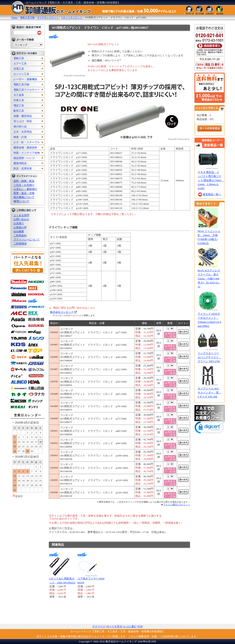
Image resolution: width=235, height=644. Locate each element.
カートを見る (114, 626)
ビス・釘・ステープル (27, 142)
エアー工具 (20, 63)
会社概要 (19, 231)
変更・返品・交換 (24, 193)
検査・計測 (20, 137)
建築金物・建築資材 (25, 147)
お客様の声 (20, 227)
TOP (140, 626)
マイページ (99, 626)
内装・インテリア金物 (27, 153)
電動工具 (19, 58)
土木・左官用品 (23, 132)
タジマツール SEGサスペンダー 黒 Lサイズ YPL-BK (209, 393)
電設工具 (19, 105)
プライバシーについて (27, 240)
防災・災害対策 (23, 168)
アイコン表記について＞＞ (177, 505)
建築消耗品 (20, 163)
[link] (210, 428)
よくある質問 (21, 215)
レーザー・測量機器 (25, 79)
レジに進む (130, 626)
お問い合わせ (21, 219)
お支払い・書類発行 (25, 189)
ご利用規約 (20, 235)
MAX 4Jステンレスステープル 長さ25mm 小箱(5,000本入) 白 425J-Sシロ (209, 278)
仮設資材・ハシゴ (24, 158)
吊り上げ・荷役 (23, 121)
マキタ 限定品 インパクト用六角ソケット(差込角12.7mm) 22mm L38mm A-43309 (211, 180)
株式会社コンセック (62, 312)
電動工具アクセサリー (27, 90)
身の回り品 (20, 126)
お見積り (19, 223)
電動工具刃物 (21, 84)
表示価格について (24, 197)
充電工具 (19, 69)
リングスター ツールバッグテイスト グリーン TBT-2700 (209, 357)
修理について (21, 201)
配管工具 (19, 111)
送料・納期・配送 (24, 181)
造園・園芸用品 (23, 116)
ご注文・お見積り (24, 185)
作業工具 (19, 100)
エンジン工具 (21, 74)
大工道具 (19, 95)
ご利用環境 (20, 244)
